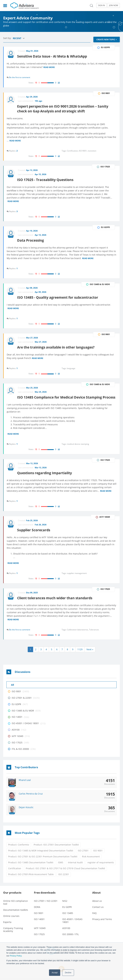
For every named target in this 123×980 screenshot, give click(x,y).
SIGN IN (101, 5)
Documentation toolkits (16, 911)
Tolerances (94, 631)
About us (97, 902)
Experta (7, 924)
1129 (80, 651)
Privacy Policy (16, 956)
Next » (90, 651)
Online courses (11, 918)
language (71, 369)
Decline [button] (68, 973)
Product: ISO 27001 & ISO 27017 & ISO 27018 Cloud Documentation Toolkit (65, 870)
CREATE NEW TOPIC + (107, 40)
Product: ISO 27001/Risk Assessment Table (31, 876)
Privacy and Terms (102, 921)
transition (92, 151)
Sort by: (8, 38)
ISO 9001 (98, 852)
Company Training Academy (13, 931)
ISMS (61, 864)
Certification (15, 870)
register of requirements (101, 864)
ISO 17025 (39, 936)
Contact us (98, 909)
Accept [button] (55, 973)
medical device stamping (78, 445)
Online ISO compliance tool (15, 904)
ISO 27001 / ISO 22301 (46, 902)
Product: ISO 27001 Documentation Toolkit (56, 846)
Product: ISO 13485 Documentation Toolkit (31, 864)
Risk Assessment (91, 858)
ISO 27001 (83, 852)
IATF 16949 (40, 930)
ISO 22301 (64, 876)
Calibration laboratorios (78, 631)
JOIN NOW (114, 5)
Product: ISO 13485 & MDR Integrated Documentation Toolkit (41, 852)
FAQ (94, 915)
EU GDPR (67, 909)
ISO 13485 (68, 915)
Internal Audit (75, 864)
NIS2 (65, 902)
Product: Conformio (19, 846)
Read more (49, 67)
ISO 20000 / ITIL (71, 936)
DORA (37, 909)
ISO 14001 (39, 921)
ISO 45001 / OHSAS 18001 (72, 922)
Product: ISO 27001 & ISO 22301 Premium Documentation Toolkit (43, 858)
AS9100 (66, 930)
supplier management (77, 575)
